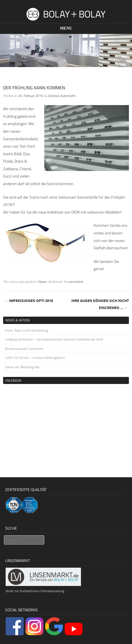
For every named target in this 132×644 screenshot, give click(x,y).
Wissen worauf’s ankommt (24, 349)
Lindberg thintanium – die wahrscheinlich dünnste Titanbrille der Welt (54, 339)
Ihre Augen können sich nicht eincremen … (100, 304)
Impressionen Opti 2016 (29, 301)
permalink (76, 282)
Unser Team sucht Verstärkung (27, 330)
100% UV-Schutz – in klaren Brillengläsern (35, 358)
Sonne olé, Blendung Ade (22, 367)
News (43, 282)
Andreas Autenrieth (62, 96)
